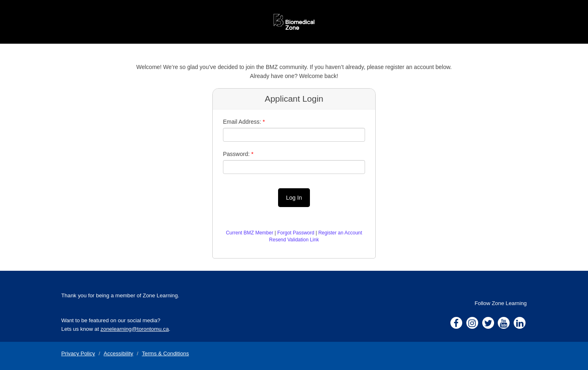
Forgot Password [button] (296, 233)
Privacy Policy (78, 353)
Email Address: (242, 122)
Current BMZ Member (249, 233)
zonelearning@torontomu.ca (135, 329)
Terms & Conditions (165, 353)
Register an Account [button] (340, 233)
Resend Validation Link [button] (294, 240)
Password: (236, 154)
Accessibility (118, 353)
